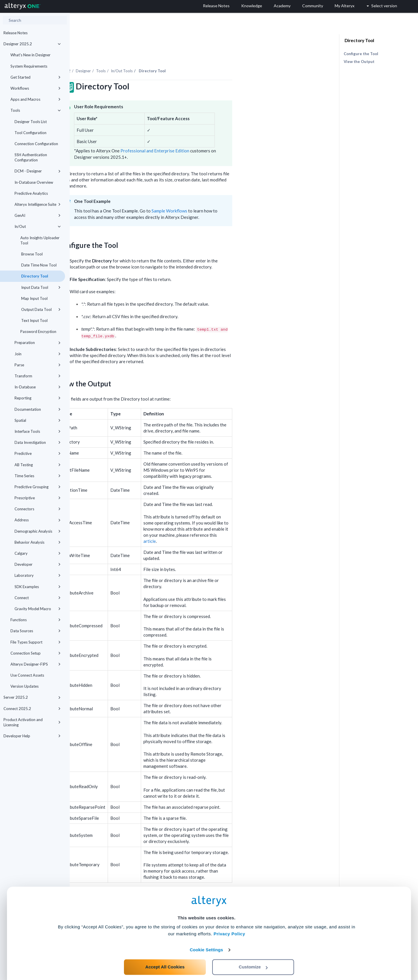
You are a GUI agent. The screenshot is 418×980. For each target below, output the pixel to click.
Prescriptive (38, 498)
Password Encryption (38, 332)
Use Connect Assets (27, 675)
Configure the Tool (361, 54)
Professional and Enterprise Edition (225, 135)
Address (38, 520)
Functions (36, 620)
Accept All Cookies (165, 954)
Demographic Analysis (38, 531)
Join (38, 354)
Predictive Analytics (31, 193)
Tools (36, 110)
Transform (38, 376)
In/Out (38, 226)
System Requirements (29, 66)
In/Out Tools (191, 55)
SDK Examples (38, 587)
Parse (38, 365)
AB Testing (38, 465)
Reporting (38, 398)
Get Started (36, 77)
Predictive (38, 453)
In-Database (38, 387)
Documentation (38, 409)
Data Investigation (38, 442)
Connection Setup (36, 653)
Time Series (38, 476)
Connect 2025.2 (32, 709)
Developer (38, 564)
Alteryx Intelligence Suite (38, 204)
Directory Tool (34, 276)
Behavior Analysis (38, 542)
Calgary (38, 553)
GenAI (38, 215)
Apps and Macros (36, 99)
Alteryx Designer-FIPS (36, 664)
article (219, 525)
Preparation (38, 343)
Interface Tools (38, 431)
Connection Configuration (36, 144)
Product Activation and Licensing (32, 722)
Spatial (38, 420)
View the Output (359, 62)
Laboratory (38, 575)
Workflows (36, 88)
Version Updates (25, 686)
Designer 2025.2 (32, 44)
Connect (38, 598)
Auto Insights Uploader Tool (40, 240)
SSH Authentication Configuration (31, 157)
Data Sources (36, 631)
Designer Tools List (31, 122)
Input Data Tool (40, 287)
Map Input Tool (34, 298)
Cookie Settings (207, 937)
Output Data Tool (40, 309)
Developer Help (32, 736)
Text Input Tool (34, 320)
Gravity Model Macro (38, 609)
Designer (153, 55)
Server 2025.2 (32, 697)
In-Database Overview (34, 182)
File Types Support (36, 642)
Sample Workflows (239, 195)
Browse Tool (31, 254)
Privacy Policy (229, 921)
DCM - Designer (38, 171)
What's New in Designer (30, 55)
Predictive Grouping (38, 487)
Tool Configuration (30, 133)
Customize (253, 954)
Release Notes (16, 33)
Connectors (38, 509)
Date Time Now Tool (38, 265)
